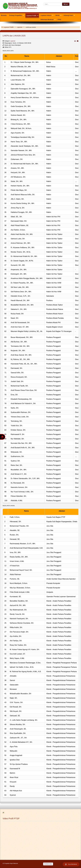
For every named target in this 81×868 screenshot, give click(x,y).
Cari (43, 3)
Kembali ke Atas (48, 864)
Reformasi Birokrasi (47, 20)
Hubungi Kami (68, 15)
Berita (57, 15)
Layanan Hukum (46, 15)
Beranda (4, 15)
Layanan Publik (31, 16)
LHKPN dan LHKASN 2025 (14, 36)
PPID (59, 20)
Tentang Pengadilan (16, 15)
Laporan (13, 41)
